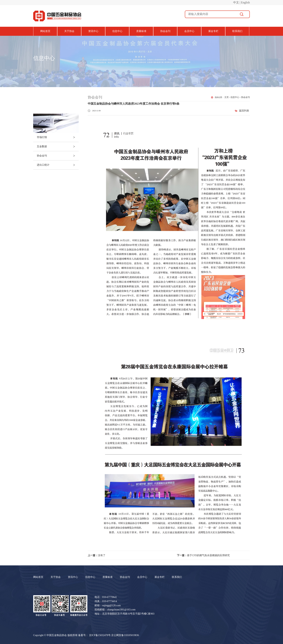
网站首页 (45, 31)
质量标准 (141, 31)
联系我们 (237, 31)
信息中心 (117, 31)
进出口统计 (58, 165)
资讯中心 (93, 31)
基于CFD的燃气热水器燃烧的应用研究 (203, 555)
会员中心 (189, 31)
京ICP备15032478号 (100, 635)
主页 (227, 97)
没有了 (97, 555)
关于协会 (69, 31)
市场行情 (58, 137)
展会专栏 (213, 31)
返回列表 (244, 111)
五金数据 (58, 147)
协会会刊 (165, 31)
